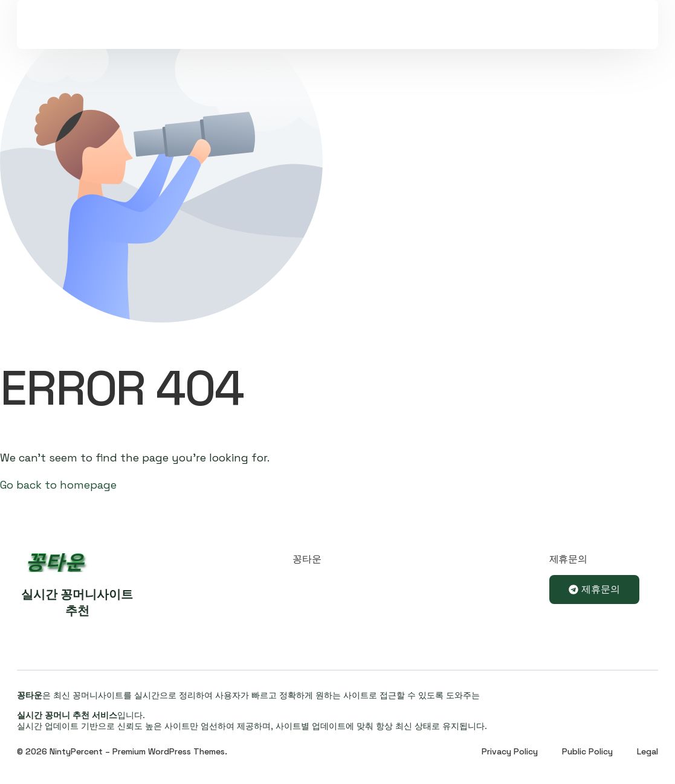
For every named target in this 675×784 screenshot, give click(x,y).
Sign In (526, 40)
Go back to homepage (58, 485)
